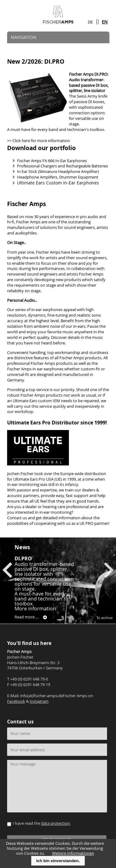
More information (35, 609)
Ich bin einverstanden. (58, 861)
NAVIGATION (24, 37)
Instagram (39, 701)
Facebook (16, 701)
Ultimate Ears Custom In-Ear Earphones (58, 183)
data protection (56, 823)
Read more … (31, 617)
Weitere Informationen (73, 853)
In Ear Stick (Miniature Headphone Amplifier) (58, 172)
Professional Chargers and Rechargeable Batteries (62, 166)
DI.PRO (23, 558)
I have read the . (42, 823)
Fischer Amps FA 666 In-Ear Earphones (52, 161)
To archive (105, 618)
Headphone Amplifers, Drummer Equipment (58, 177)
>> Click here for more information (39, 141)
